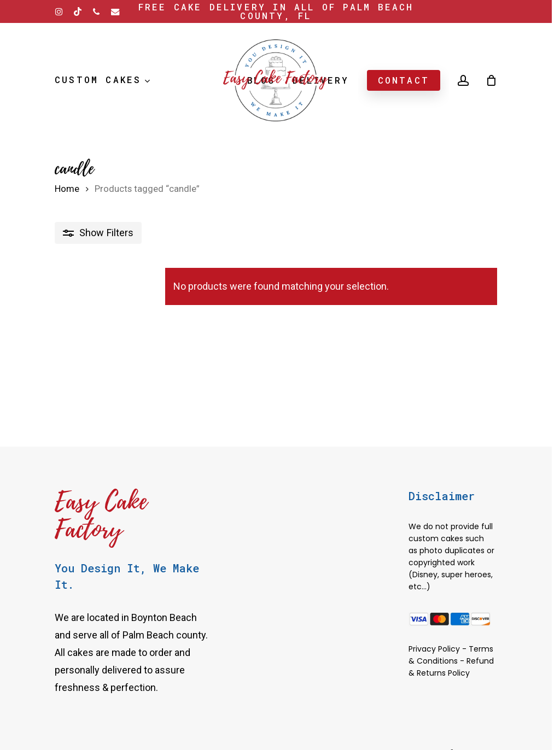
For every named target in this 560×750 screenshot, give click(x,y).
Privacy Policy (434, 649)
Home (67, 189)
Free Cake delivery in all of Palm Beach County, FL (276, 11)
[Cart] (491, 80)
